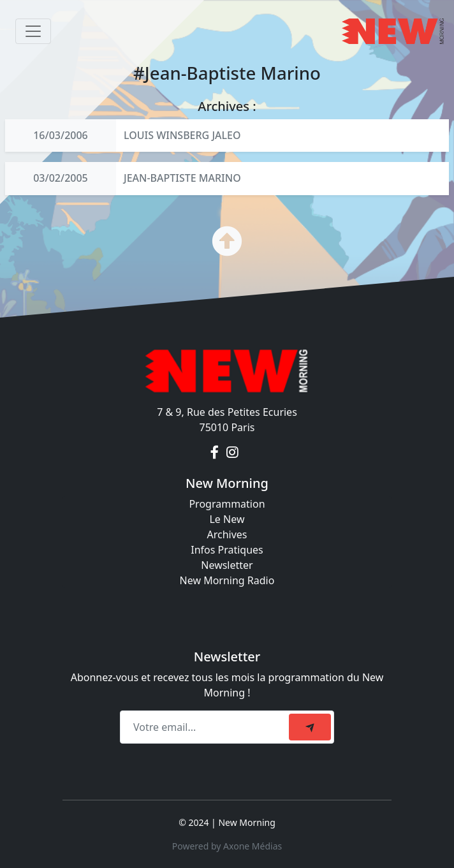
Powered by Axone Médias (227, 846)
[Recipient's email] (206, 727)
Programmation (227, 504)
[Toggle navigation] (33, 31)
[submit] (310, 727)
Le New (227, 519)
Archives (227, 534)
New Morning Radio (227, 580)
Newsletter (227, 565)
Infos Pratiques (227, 550)
